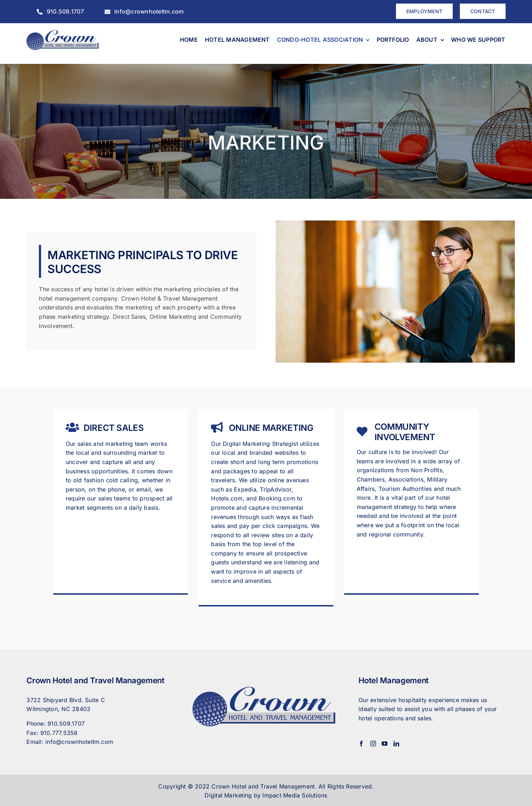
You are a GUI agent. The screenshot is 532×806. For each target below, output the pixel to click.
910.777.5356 (59, 733)
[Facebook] (361, 744)
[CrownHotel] (62, 33)
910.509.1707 (66, 724)
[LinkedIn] (396, 744)
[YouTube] (385, 744)
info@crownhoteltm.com (79, 742)
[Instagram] (373, 744)
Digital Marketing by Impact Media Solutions (266, 795)
